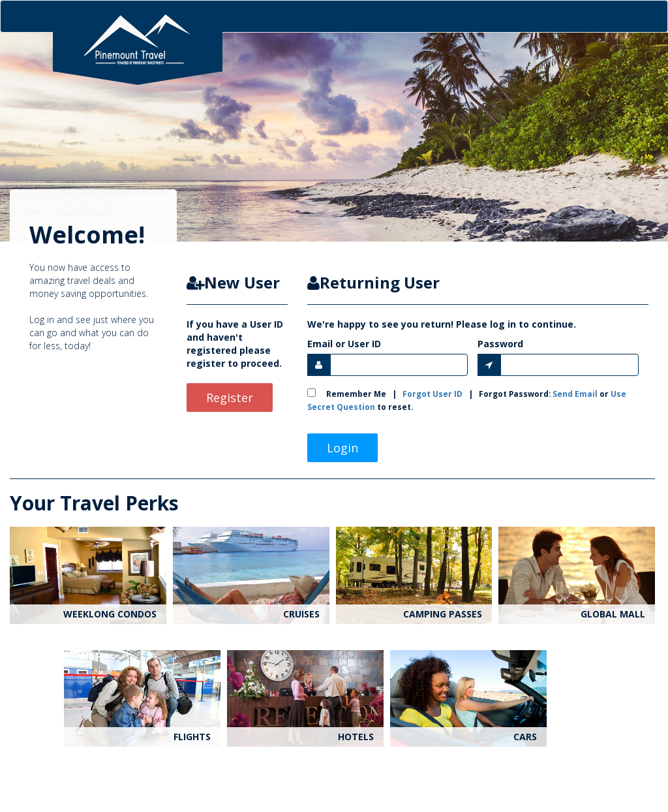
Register (230, 398)
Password (500, 344)
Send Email (575, 394)
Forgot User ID (433, 394)
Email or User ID (344, 344)
